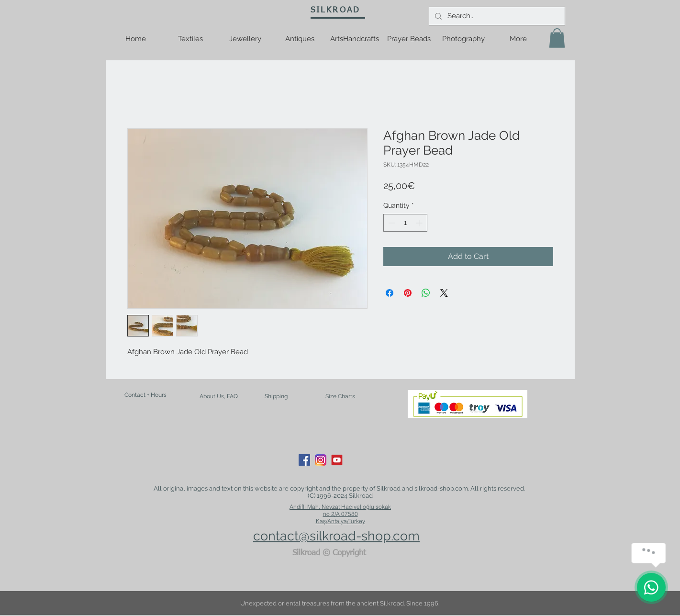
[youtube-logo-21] (337, 460)
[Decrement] (391, 223)
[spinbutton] (405, 223)
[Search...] (496, 16)
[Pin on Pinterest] (408, 293)
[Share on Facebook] (390, 293)
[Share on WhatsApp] (426, 293)
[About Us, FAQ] (219, 397)
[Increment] (420, 223)
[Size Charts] (340, 397)
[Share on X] (444, 293)
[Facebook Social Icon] (304, 460)
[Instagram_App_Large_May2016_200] (321, 460)
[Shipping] (276, 397)
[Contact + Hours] (145, 395)
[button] (557, 38)
